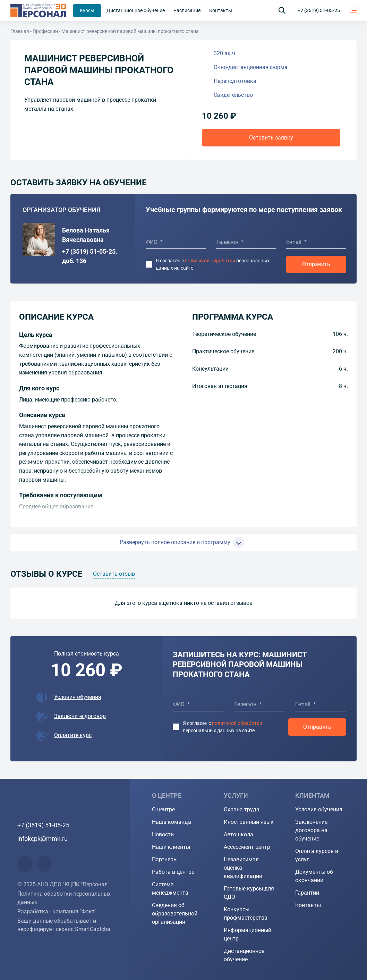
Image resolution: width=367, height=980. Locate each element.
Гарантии (307, 893)
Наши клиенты (171, 847)
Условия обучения (78, 697)
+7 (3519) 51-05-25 (319, 10)
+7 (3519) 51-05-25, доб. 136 (89, 256)
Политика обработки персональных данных (64, 898)
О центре (163, 809)
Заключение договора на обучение (311, 830)
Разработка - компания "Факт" (57, 911)
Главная (20, 31)
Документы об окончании (314, 876)
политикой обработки (210, 261)
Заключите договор (80, 716)
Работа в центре (173, 872)
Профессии (45, 31)
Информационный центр (247, 934)
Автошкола (238, 834)
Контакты (308, 905)
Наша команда (172, 822)
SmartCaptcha (93, 929)
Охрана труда (242, 809)
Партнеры (165, 859)
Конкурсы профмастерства (246, 914)
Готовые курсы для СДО (249, 893)
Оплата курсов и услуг (317, 855)
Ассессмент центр (247, 847)
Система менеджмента (170, 889)
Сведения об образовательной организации (175, 914)
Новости (163, 834)
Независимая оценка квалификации (243, 868)
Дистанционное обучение (244, 955)
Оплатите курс (73, 735)
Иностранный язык (249, 822)
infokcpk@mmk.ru (42, 839)
